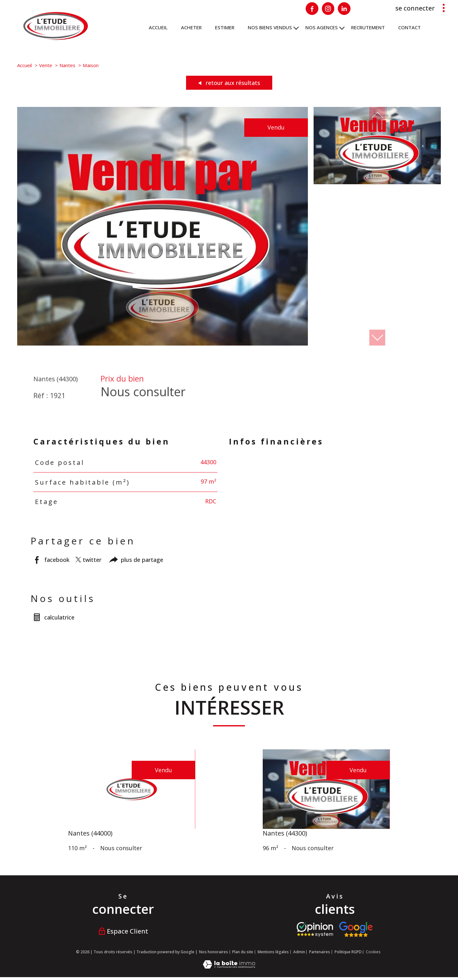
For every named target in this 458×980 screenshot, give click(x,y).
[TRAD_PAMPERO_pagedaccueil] (56, 38)
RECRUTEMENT (368, 27)
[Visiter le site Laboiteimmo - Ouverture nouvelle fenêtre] (229, 966)
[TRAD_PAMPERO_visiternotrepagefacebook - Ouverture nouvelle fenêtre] (312, 9)
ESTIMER (225, 27)
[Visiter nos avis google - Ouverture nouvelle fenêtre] (356, 929)
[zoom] (163, 343)
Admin (299, 952)
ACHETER (191, 27)
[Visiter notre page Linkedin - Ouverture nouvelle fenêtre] (344, 9)
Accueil (158, 27)
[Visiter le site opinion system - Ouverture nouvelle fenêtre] (315, 929)
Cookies (373, 952)
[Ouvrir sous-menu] (296, 27)
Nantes (67, 65)
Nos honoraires (214, 952)
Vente (46, 65)
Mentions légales (273, 952)
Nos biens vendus (270, 27)
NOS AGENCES (322, 27)
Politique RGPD (348, 952)
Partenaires (320, 952)
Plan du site (243, 952)
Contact (409, 27)
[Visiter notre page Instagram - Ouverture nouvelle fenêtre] (328, 9)
